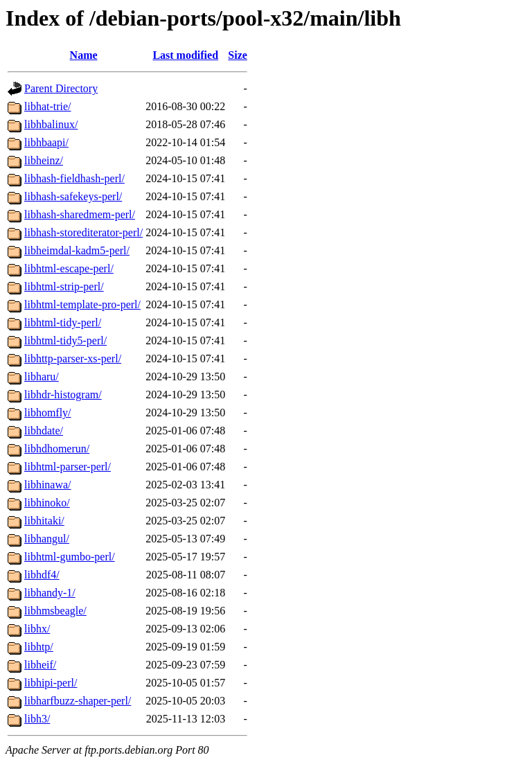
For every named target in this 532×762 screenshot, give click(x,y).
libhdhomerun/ (57, 449)
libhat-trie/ (48, 106)
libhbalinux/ (51, 124)
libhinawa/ (48, 485)
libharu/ (42, 376)
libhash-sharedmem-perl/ (80, 214)
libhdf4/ (42, 575)
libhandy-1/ (50, 593)
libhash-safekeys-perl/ (73, 196)
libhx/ (37, 629)
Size (238, 55)
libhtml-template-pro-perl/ (82, 304)
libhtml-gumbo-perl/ (70, 557)
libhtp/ (39, 647)
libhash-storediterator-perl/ (83, 232)
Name (84, 55)
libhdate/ (44, 431)
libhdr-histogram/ (63, 395)
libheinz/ (44, 160)
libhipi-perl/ (51, 683)
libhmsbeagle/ (55, 611)
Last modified (185, 55)
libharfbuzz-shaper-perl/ (78, 701)
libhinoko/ (47, 503)
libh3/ (37, 719)
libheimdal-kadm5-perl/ (77, 250)
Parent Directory (61, 88)
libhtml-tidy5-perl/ (65, 340)
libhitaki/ (44, 521)
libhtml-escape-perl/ (69, 268)
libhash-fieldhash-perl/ (74, 178)
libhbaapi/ (46, 142)
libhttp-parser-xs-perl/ (73, 358)
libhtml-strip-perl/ (64, 286)
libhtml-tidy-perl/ (63, 322)
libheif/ (40, 665)
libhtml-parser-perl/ (68, 467)
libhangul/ (47, 539)
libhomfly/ (48, 413)
